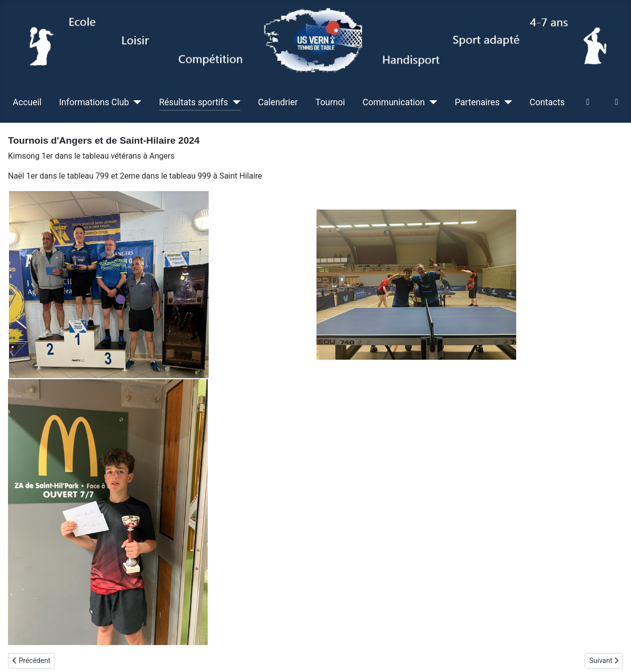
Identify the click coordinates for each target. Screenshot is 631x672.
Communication (394, 102)
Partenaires (477, 102)
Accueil (27, 102)
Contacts (547, 102)
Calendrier (278, 102)
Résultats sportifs (193, 102)
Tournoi (330, 102)
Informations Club (94, 102)
